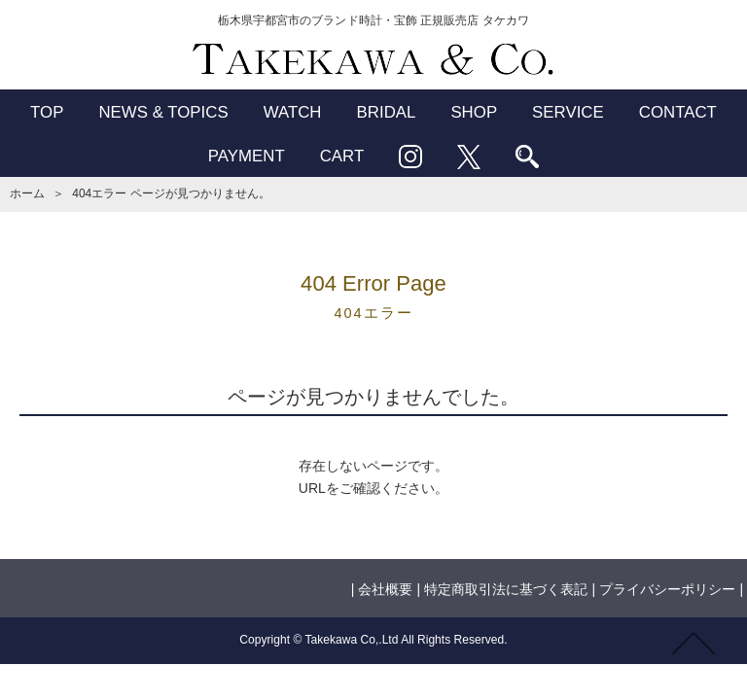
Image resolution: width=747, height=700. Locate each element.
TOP (47, 112)
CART (342, 156)
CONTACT (678, 112)
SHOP (474, 112)
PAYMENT (247, 156)
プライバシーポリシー (667, 589)
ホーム (27, 193)
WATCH (293, 112)
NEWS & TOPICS (163, 112)
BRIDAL (387, 112)
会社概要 (385, 589)
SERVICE (568, 112)
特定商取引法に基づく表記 (506, 589)
